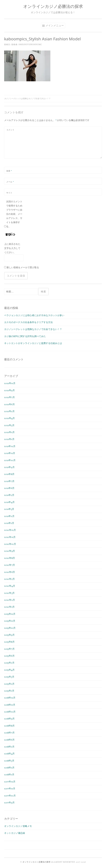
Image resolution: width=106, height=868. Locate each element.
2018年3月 (9, 761)
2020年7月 (10, 565)
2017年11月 (10, 789)
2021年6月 (9, 488)
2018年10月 (10, 712)
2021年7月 (9, 481)
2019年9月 (9, 635)
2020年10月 (10, 544)
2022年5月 (9, 411)
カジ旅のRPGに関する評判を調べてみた (25, 336)
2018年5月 (9, 747)
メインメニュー (55, 25)
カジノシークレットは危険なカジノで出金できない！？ (27, 98)
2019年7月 (9, 649)
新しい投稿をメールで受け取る (23, 267)
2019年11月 (10, 621)
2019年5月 (9, 663)
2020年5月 (9, 579)
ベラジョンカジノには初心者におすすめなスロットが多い (34, 315)
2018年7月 (9, 733)
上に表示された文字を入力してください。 (12, 248)
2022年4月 (9, 418)
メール (10, 182)
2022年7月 (9, 397)
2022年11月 (10, 383)
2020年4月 (10, 586)
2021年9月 (9, 467)
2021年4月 (9, 502)
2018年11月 (10, 705)
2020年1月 (9, 607)
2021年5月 (9, 495)
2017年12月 (10, 782)
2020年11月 (10, 537)
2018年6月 (9, 740)
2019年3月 (9, 677)
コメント (10, 130)
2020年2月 (10, 600)
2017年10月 (10, 796)
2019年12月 (10, 614)
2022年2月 (9, 432)
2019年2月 (9, 684)
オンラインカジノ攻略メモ (18, 826)
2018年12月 (10, 698)
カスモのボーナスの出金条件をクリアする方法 (28, 322)
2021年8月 (9, 474)
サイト (9, 193)
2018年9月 (9, 719)
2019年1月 (9, 691)
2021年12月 (10, 446)
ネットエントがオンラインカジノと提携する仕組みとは (33, 343)
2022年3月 (9, 425)
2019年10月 (10, 628)
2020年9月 (10, 551)
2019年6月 (9, 656)
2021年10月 (10, 460)
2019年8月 (9, 642)
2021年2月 (9, 516)
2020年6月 (10, 572)
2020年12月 (10, 530)
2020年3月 (9, 593)
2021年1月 (9, 523)
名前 (9, 171)
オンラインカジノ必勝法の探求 (53, 6)
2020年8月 (10, 558)
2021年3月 (9, 509)
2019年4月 (9, 670)
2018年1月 (9, 775)
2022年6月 (9, 404)
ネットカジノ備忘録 (15, 833)
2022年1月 (9, 439)
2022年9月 (9, 390)
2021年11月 (10, 453)
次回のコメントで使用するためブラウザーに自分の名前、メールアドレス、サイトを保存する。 (14, 214)
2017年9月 (9, 803)
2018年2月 (9, 768)
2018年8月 (9, 726)
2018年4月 (9, 754)
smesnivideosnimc (30, 44)
